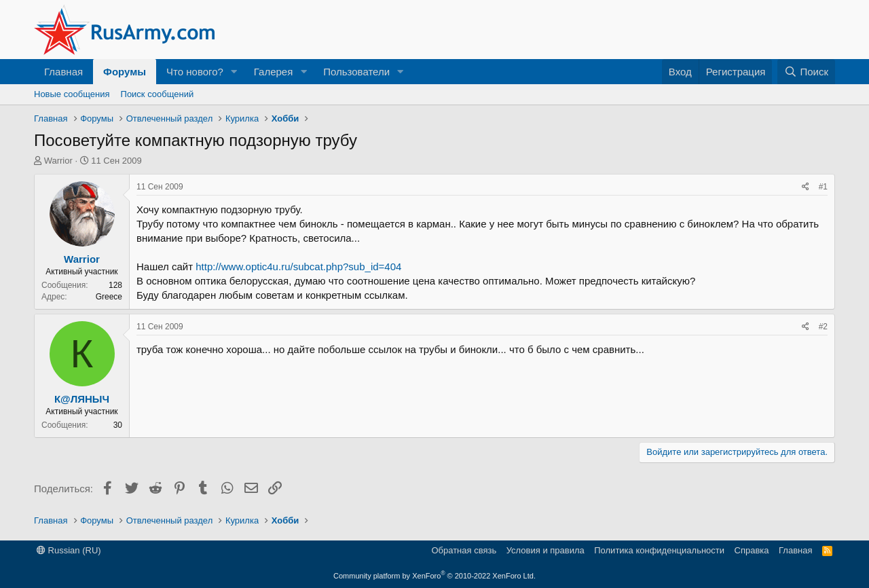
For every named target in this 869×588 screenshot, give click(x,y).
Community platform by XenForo (434, 576)
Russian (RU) (69, 550)
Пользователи (356, 72)
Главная (63, 72)
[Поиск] (806, 72)
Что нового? (195, 72)
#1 (823, 187)
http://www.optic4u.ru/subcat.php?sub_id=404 (298, 267)
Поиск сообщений (158, 94)
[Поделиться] (806, 187)
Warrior (58, 161)
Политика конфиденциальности (659, 550)
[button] (234, 72)
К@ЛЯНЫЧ (82, 399)
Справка (752, 550)
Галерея (274, 72)
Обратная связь (464, 550)
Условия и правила (546, 550)
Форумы (125, 72)
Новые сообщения (72, 94)
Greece (109, 297)
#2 (823, 327)
